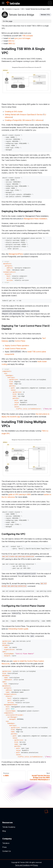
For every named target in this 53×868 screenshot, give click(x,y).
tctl (9, 38)
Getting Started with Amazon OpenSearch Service (24, 115)
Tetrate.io (6, 843)
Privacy (36, 865)
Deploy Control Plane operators (17, 346)
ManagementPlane (16, 254)
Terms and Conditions (22, 865)
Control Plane (20, 341)
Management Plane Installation (35, 219)
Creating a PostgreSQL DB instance (18, 120)
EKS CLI (11, 41)
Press (5, 847)
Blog (4, 831)
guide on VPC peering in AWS (20, 494)
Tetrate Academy (9, 827)
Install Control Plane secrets (15, 349)
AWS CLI (12, 43)
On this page (8, 21)
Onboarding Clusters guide (18, 629)
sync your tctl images (22, 38)
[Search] (50, 3)
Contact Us (7, 851)
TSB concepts (27, 36)
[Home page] (3, 9)
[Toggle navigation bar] (3, 3)
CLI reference (38, 120)
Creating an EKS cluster (14, 112)
